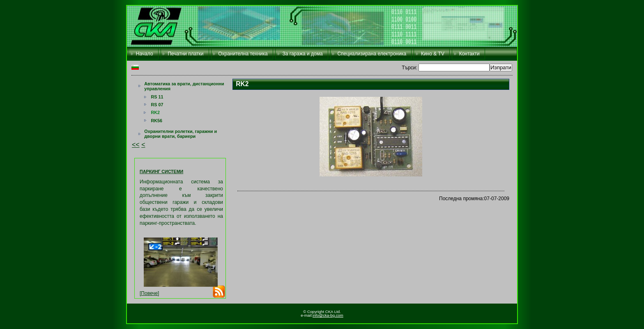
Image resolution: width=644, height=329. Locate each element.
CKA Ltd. (322, 26)
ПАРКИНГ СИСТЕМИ (161, 171)
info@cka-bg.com (328, 315)
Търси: (410, 68)
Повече (149, 293)
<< (136, 145)
